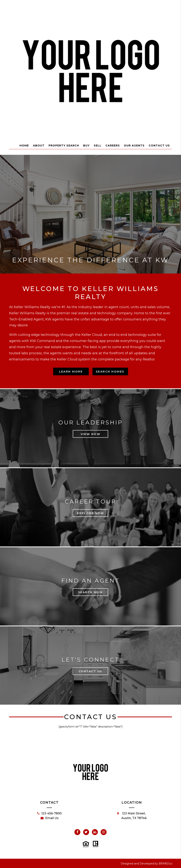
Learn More (71, 371)
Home (24, 146)
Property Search (64, 146)
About (39, 146)
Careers (113, 146)
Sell (98, 146)
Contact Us (159, 146)
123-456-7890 (49, 813)
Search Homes (110, 371)
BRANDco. (166, 864)
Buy (86, 146)
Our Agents (134, 146)
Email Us (50, 818)
